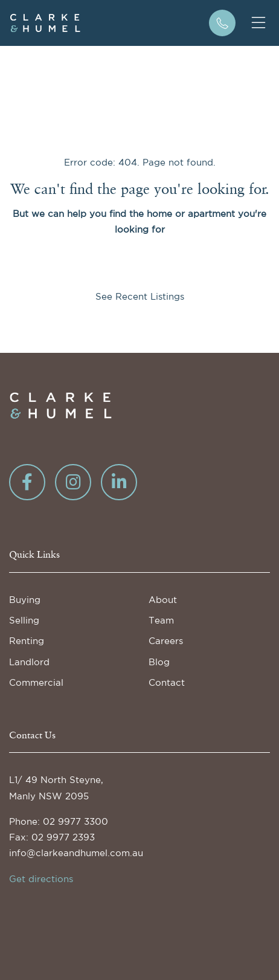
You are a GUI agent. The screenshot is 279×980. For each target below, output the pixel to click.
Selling (24, 620)
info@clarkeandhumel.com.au (76, 853)
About (163, 600)
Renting (27, 641)
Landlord (29, 662)
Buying (25, 600)
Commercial (36, 682)
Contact (167, 682)
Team (161, 620)
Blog (159, 662)
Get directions (41, 879)
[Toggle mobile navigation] (258, 23)
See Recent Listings (140, 296)
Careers (166, 641)
